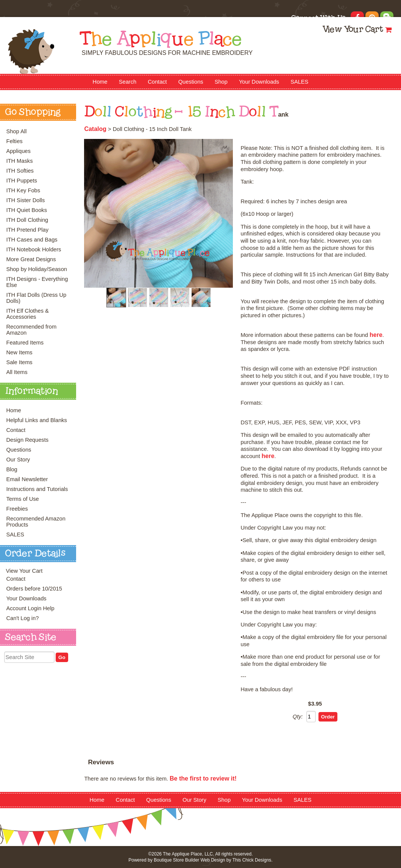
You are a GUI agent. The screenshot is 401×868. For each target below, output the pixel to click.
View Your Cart (353, 30)
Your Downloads (259, 82)
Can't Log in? (22, 618)
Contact (157, 82)
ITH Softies (20, 171)
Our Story (18, 460)
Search (128, 82)
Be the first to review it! (203, 778)
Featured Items (25, 343)
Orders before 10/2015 (34, 589)
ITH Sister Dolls (25, 200)
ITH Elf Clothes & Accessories (27, 314)
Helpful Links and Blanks (37, 420)
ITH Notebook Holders (34, 249)
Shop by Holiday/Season (37, 269)
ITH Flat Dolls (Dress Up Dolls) (36, 298)
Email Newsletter (27, 479)
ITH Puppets (21, 181)
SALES (299, 82)
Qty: (298, 717)
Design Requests (27, 440)
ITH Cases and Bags (32, 240)
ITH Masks (19, 161)
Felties (14, 141)
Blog (12, 469)
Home (100, 82)
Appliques (18, 151)
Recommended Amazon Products (36, 522)
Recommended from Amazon (31, 330)
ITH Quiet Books (27, 210)
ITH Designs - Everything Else (37, 282)
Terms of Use (22, 499)
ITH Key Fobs (23, 190)
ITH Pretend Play (27, 230)
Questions (191, 82)
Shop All (16, 131)
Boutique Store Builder (176, 860)
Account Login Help (30, 608)
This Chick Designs (252, 860)
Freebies (17, 509)
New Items (19, 352)
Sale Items (19, 362)
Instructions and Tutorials (37, 489)
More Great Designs (31, 259)
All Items (17, 372)
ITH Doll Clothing (27, 220)
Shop (221, 82)
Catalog (95, 129)
